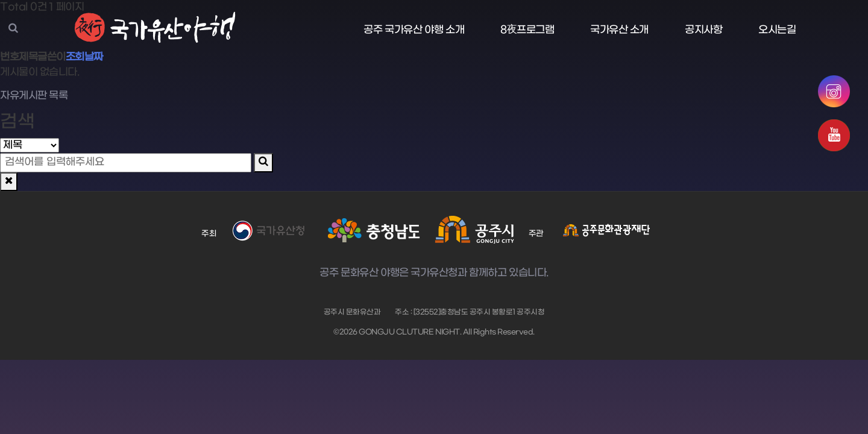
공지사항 (703, 30)
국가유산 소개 (619, 30)
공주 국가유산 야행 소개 (414, 30)
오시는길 (777, 30)
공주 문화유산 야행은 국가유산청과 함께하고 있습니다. (434, 274)
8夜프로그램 (527, 30)
